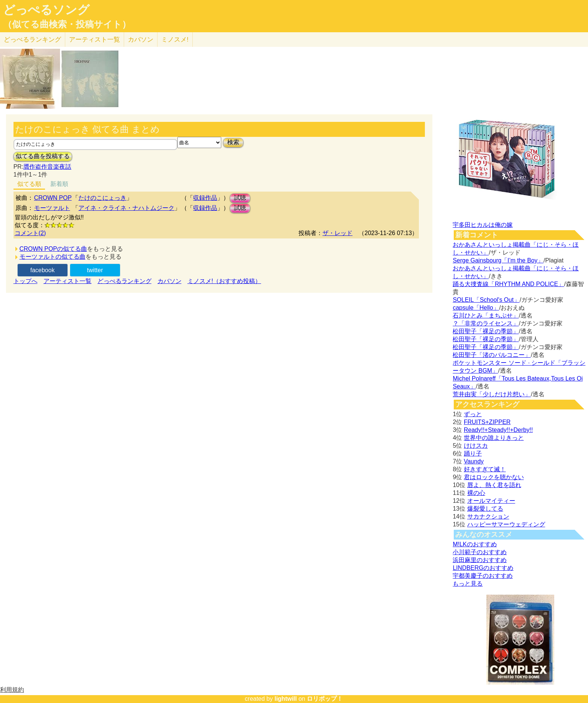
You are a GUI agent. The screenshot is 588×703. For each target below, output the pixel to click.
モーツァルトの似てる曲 (52, 257)
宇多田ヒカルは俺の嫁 (483, 225)
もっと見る (468, 584)
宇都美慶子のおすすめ (483, 576)
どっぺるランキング (124, 281)
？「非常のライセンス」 (486, 323)
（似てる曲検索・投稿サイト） (67, 24)
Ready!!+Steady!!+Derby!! (498, 430)
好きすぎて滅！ (485, 469)
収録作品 (205, 198)
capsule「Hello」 (476, 308)
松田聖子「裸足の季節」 (486, 331)
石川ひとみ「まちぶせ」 (486, 316)
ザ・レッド (337, 233)
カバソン (141, 40)
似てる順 (29, 184)
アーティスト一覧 (67, 281)
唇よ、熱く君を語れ (494, 485)
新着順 (59, 184)
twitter (95, 270)
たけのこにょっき (102, 198)
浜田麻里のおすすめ (480, 560)
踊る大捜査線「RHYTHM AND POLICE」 (508, 284)
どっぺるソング (46, 10)
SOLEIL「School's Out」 (486, 300)
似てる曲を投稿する (43, 156)
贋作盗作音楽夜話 (47, 167)
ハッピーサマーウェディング (506, 524)
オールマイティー (491, 501)
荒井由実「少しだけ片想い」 (492, 394)
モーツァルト (52, 208)
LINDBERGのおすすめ (483, 568)
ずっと (473, 414)
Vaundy (474, 461)
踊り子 (473, 453)
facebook (43, 270)
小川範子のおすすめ (480, 552)
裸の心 (476, 493)
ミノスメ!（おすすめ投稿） (224, 281)
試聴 (240, 198)
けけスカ (476, 446)
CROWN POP (53, 198)
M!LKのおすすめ (475, 544)
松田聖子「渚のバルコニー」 (492, 355)
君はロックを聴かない (494, 477)
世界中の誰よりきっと (494, 438)
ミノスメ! (175, 40)
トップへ (25, 281)
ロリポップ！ (325, 699)
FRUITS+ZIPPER (487, 422)
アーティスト (94, 40)
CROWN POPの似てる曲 (53, 249)
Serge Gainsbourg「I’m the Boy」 (498, 260)
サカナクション (488, 516)
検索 (233, 142)
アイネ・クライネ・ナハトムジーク (126, 208)
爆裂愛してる (485, 509)
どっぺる (32, 40)
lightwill (286, 699)
